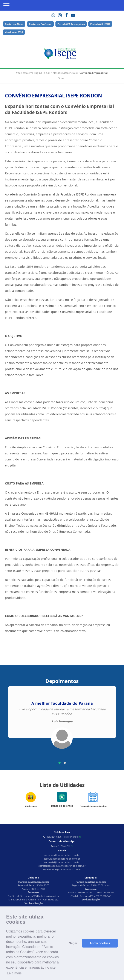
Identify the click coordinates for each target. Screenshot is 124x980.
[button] (60, 763)
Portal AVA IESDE (100, 24)
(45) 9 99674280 (62, 846)
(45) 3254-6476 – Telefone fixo (62, 837)
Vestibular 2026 (14, 32)
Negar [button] (73, 943)
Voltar (62, 78)
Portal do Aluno (14, 24)
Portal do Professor (40, 24)
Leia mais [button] (14, 973)
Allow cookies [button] (100, 943)
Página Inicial (42, 73)
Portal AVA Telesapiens (71, 24)
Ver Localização (34, 903)
